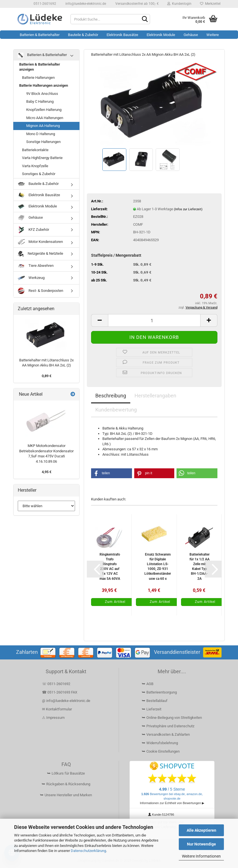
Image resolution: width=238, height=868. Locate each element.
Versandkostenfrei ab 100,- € (137, 4)
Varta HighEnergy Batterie (42, 158)
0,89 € (47, 376)
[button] (100, 320)
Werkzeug (31, 278)
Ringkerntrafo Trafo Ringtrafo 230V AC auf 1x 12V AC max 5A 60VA (110, 566)
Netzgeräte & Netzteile (40, 254)
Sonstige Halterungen (43, 142)
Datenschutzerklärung (88, 851)
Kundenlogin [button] (179, 4)
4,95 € (47, 472)
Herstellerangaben (155, 396)
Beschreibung (111, 396)
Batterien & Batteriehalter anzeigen (40, 67)
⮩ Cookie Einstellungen (161, 751)
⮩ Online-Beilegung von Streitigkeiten (172, 718)
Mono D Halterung (41, 134)
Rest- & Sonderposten (40, 291)
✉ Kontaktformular (57, 709)
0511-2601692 (44, 4)
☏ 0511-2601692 (56, 684)
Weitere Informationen (201, 856)
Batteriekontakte (35, 150)
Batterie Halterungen (38, 78)
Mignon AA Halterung (43, 126)
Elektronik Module (161, 35)
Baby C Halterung (40, 101)
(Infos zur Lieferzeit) (188, 209)
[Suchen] (145, 19)
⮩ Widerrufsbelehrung (160, 743)
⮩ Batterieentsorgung (159, 692)
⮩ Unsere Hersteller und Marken (66, 795)
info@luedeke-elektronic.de (85, 4)
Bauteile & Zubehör (83, 35)
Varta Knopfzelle (35, 166)
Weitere (213, 35)
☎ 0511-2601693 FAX (60, 692)
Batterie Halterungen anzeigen (44, 85)
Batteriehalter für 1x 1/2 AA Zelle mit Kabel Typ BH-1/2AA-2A (200, 566)
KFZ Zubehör (33, 230)
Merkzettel (210, 4)
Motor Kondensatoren (40, 242)
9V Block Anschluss (42, 94)
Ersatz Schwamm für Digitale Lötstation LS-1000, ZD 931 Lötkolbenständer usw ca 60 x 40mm (158, 566)
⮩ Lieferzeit (152, 709)
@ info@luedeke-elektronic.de (66, 701)
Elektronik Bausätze (122, 35)
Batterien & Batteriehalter (40, 35)
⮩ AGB (148, 684)
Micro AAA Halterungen (45, 118)
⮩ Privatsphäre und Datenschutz (168, 726)
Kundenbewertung (116, 410)
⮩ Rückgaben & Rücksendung (66, 784)
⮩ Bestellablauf (155, 701)
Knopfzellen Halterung (44, 110)
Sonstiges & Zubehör (39, 174)
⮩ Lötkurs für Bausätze (66, 773)
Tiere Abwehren (36, 266)
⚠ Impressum (53, 718)
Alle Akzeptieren (201, 830)
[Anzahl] (154, 320)
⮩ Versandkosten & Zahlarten (166, 734)
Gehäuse (191, 35)
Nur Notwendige (201, 844)
